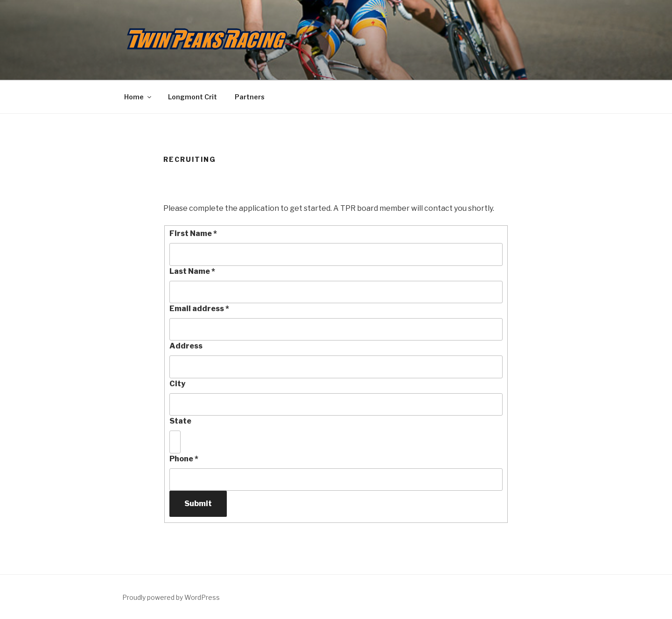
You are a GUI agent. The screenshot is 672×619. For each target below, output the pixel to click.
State (180, 421)
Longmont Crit (192, 97)
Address (186, 346)
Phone (184, 459)
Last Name (192, 271)
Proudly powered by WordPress (171, 597)
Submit (198, 504)
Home (138, 97)
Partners (250, 97)
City (177, 384)
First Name (193, 233)
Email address (199, 309)
